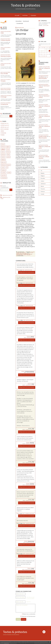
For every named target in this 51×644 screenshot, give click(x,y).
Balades (43, 173)
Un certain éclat (20, 23)
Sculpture (3, 170)
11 (49, 51)
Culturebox (18, 232)
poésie (8, 157)
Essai (8, 149)
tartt (25, 255)
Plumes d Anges (31, 541)
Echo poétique (19, 21)
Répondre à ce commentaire (27, 272)
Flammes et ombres (6, 56)
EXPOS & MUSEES (5, 129)
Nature (42, 186)
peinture (3, 154)
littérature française (6, 165)
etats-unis (22, 253)
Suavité (2, 65)
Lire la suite (46, 25)
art (7, 167)
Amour (3, 144)
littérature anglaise (5, 147)
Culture (33, 252)
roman (3, 167)
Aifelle (21, 320)
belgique (3, 160)
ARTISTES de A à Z (5, 127)
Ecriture (8, 152)
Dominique (32, 443)
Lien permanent (20, 252)
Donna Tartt (26, 40)
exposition (4, 175)
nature (3, 152)
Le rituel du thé (4, 104)
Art (41, 171)
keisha (33, 384)
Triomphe (3, 81)
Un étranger (4, 97)
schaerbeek (4, 178)
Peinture (43, 192)
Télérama (18, 228)
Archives (25, 15)
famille (9, 173)
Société (42, 194)
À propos (33, 15)
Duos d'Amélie (4, 74)
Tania (21, 283)
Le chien (3, 49)
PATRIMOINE (3, 133)
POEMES (3, 135)
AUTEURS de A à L (5, 123)
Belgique (43, 176)
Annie (21, 306)
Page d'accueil (26, 21)
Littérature (19, 253)
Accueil (17, 15)
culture (3, 149)
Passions (24, 253)
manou (40, 157)
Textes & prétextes (25, 5)
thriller (28, 255)
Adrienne (32, 337)
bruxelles (3, 173)
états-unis (4, 162)
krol (21, 514)
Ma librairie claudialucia (30, 371)
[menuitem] (17, 15)
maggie (33, 568)
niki (21, 270)
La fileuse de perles (5, 40)
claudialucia (42, 77)
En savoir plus (6, 643)
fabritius (26, 253)
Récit (8, 154)
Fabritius (28, 104)
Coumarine (32, 484)
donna (18, 253)
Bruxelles (43, 178)
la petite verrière (43, 136)
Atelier (2, 33)
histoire (3, 157)
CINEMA (2, 131)
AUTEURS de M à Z (5, 125)
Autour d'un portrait (6, 90)
